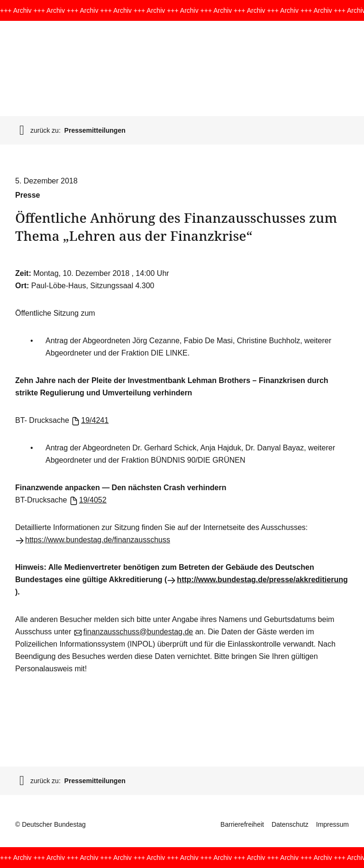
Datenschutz (290, 824)
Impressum (332, 824)
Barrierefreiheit (242, 824)
